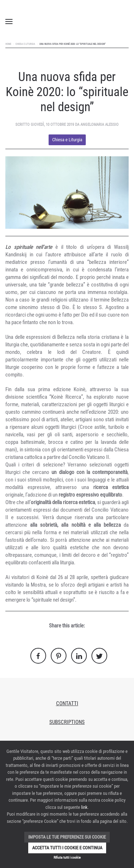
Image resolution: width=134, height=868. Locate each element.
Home (8, 44)
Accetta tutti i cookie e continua (67, 848)
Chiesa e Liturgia (25, 44)
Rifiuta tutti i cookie (67, 857)
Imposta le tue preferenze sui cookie (67, 837)
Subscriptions (67, 722)
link (84, 807)
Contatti (67, 703)
